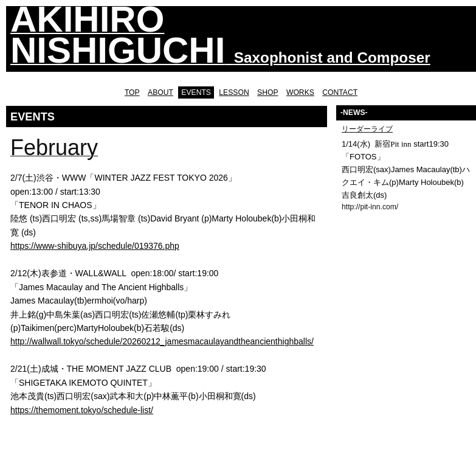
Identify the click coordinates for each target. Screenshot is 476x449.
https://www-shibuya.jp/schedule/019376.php (95, 246)
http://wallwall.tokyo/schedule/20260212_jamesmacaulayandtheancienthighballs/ (162, 341)
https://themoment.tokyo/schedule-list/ (82, 410)
